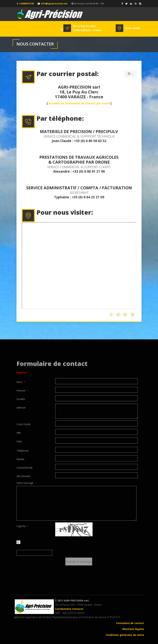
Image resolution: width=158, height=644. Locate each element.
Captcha (21, 526)
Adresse (21, 408)
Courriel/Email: (25, 468)
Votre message (25, 483)
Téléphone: (23, 451)
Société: (21, 399)
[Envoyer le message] (79, 562)
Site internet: (24, 476)
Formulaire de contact (130, 623)
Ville (19, 433)
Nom (19, 382)
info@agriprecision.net (54, 4)
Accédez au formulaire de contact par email (79, 103)
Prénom (21, 391)
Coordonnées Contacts (69, 609)
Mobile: (21, 459)
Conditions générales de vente (125, 635)
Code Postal (23, 424)
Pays (19, 441)
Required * (22, 373)
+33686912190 (26, 4)
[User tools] (130, 74)
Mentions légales (133, 629)
